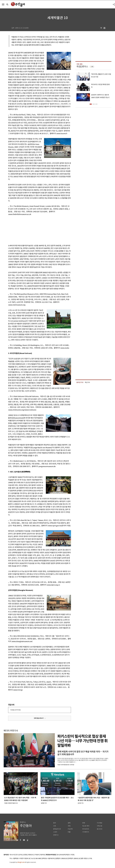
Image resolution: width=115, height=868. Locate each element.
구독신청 (99, 826)
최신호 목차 (86, 826)
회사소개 (12, 855)
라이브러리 (86, 829)
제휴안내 (31, 855)
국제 (69, 826)
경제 (69, 823)
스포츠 (55, 832)
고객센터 (37, 855)
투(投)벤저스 (82, 67)
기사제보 (99, 823)
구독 (92, 67)
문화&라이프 (57, 829)
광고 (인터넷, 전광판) (21, 855)
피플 (69, 832)
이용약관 (42, 855)
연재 (84, 823)
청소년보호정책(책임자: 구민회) (66, 855)
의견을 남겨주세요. (16, 710)
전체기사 (56, 835)
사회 (55, 826)
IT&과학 (70, 829)
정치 (55, 823)
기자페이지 (86, 832)
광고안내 (99, 829)
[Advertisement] (35, 230)
